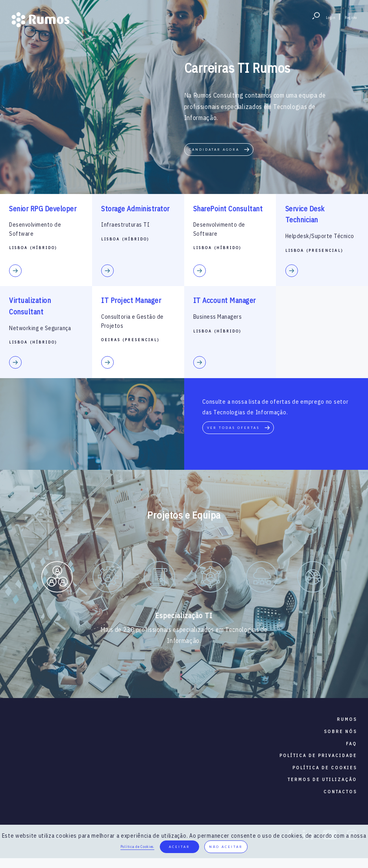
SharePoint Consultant (228, 209)
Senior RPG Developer (43, 209)
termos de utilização (322, 779)
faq (351, 744)
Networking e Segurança (40, 328)
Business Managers (218, 317)
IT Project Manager (131, 300)
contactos (340, 792)
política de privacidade (318, 755)
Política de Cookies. (137, 847)
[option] (57, 578)
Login (331, 18)
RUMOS (347, 719)
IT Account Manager (225, 300)
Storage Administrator (135, 209)
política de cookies (325, 768)
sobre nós (340, 731)
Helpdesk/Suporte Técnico (320, 236)
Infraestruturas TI (125, 225)
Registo (351, 18)
